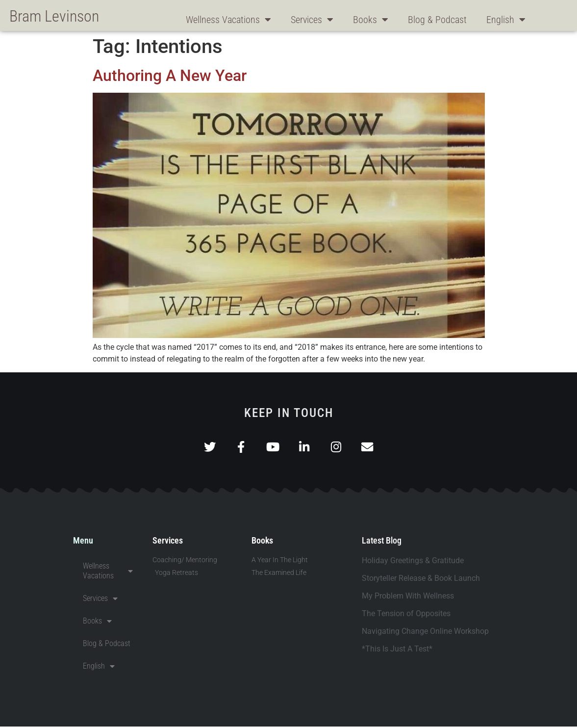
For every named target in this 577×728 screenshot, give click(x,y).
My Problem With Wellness (408, 597)
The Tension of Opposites (406, 615)
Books (371, 20)
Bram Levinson (54, 16)
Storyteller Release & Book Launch (421, 580)
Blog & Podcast (437, 20)
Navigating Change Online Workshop (425, 633)
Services (312, 20)
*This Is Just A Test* (397, 650)
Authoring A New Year (170, 76)
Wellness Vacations (228, 20)
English (506, 20)
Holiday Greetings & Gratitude (413, 562)
